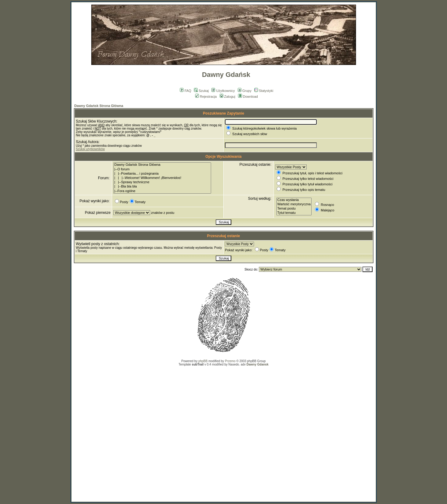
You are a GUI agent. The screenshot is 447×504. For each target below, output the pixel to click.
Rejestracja (206, 97)
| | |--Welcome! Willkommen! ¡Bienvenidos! (162, 178)
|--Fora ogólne (162, 191)
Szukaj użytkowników (90, 149)
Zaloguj (227, 97)
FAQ (186, 91)
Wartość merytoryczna (294, 204)
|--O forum (162, 169)
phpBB (203, 361)
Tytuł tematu (294, 213)
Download (248, 97)
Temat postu (294, 209)
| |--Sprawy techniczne (162, 182)
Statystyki (264, 91)
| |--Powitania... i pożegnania (162, 174)
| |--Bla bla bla (162, 187)
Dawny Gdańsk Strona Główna (99, 106)
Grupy (245, 91)
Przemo (230, 361)
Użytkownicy (223, 91)
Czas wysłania (294, 200)
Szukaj (201, 91)
